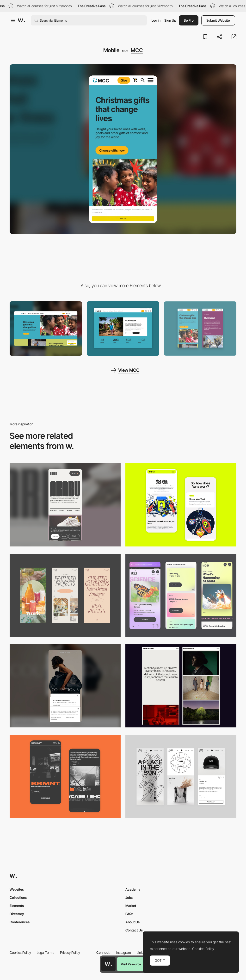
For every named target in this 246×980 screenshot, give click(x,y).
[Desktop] (46, 329)
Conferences (20, 922)
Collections (18, 897)
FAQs (129, 914)
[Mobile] (65, 505)
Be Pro (189, 20)
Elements (17, 906)
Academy (133, 889)
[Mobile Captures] (181, 505)
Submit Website (218, 20)
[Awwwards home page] (108, 964)
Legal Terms (46, 952)
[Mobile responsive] (181, 686)
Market (131, 906)
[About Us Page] (123, 329)
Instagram (124, 952)
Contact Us (134, 930)
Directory (17, 914)
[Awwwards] (21, 20)
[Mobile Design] (200, 329)
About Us (132, 922)
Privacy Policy (70, 952)
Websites (17, 889)
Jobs (129, 897)
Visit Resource (131, 964)
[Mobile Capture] (65, 776)
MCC (137, 50)
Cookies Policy (20, 952)
